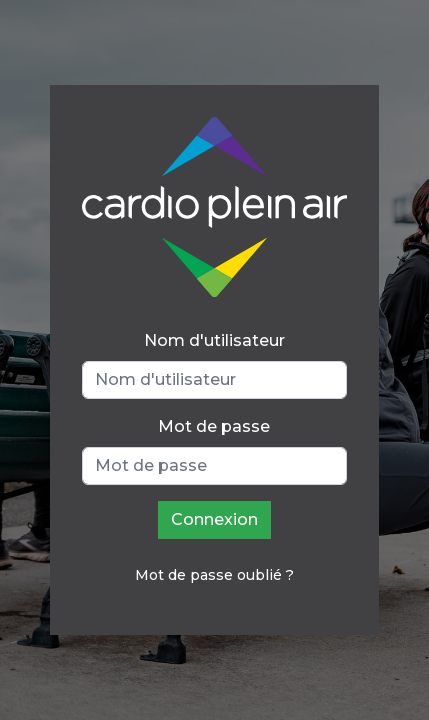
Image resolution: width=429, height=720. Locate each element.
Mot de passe (214, 426)
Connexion (214, 519)
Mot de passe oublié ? (214, 575)
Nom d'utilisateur (214, 340)
